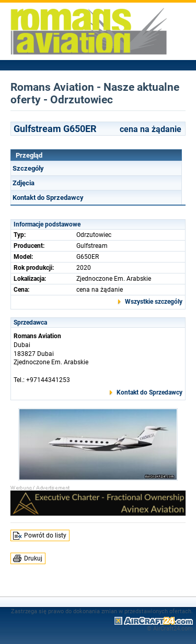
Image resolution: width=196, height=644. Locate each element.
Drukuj (33, 558)
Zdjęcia (24, 183)
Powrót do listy (45, 535)
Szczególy (28, 168)
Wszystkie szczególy (154, 302)
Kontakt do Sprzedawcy (48, 198)
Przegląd (29, 155)
